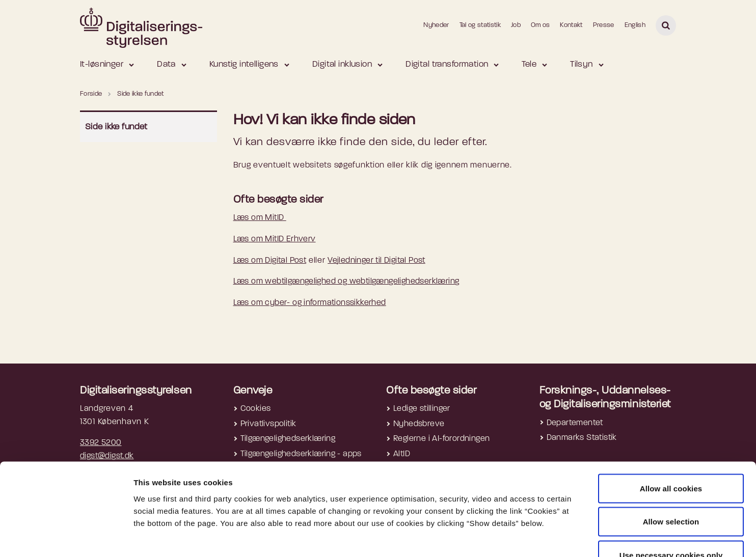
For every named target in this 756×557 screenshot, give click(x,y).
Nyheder (436, 25)
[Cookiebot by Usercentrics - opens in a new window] (66, 537)
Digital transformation (447, 64)
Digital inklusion (342, 64)
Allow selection (671, 457)
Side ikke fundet (116, 127)
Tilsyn (582, 64)
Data (166, 64)
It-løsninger (102, 64)
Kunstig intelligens (244, 64)
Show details (541, 537)
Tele (529, 64)
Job (516, 25)
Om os (541, 25)
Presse (604, 25)
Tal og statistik (480, 25)
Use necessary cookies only (671, 490)
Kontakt (571, 25)
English (635, 25)
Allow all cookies (671, 423)
